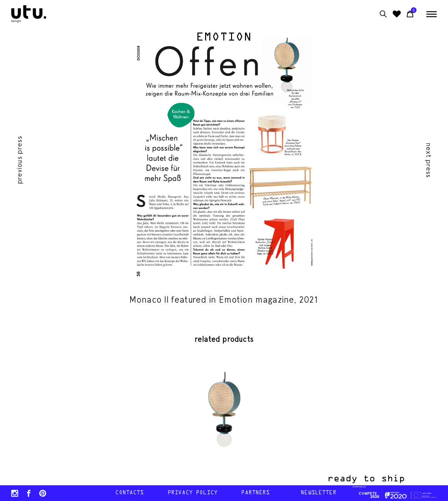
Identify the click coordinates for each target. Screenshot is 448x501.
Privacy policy (192, 493)
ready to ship (372, 479)
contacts (129, 493)
